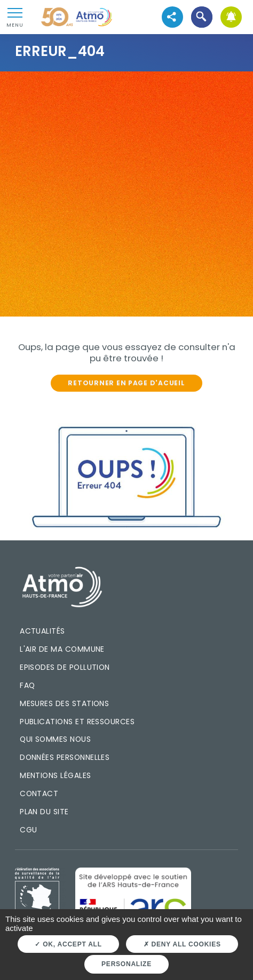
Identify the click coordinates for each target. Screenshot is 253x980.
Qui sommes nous (55, 739)
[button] (201, 17)
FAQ (27, 685)
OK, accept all (68, 944)
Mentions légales (55, 775)
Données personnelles (65, 757)
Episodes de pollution (65, 667)
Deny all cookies (182, 944)
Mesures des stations (64, 703)
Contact (39, 793)
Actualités (42, 631)
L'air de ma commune (62, 649)
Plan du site (44, 812)
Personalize (127, 964)
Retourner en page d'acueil (126, 383)
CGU (28, 830)
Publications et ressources (77, 722)
